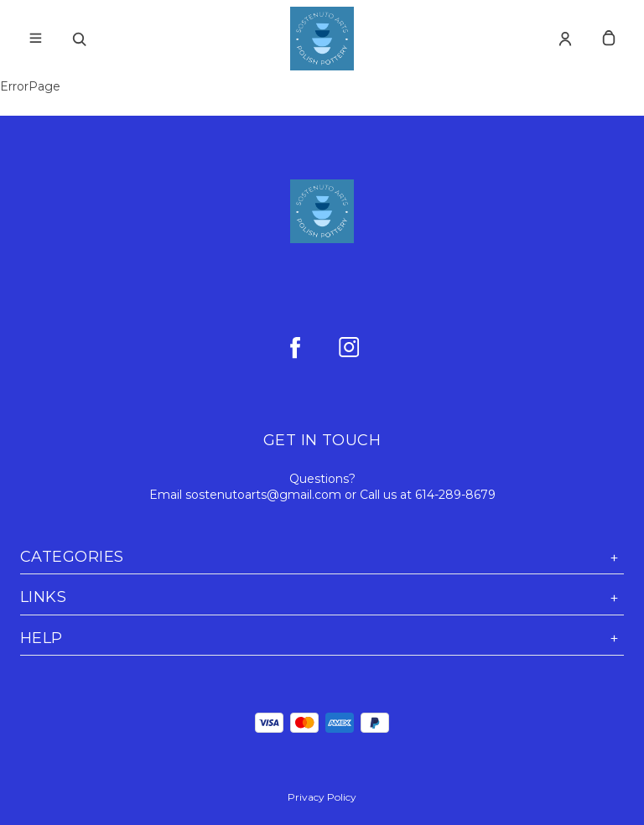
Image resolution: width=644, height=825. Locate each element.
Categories (322, 557)
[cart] (609, 39)
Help (322, 638)
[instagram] (349, 347)
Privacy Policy (322, 797)
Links (322, 597)
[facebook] (295, 347)
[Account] (565, 39)
